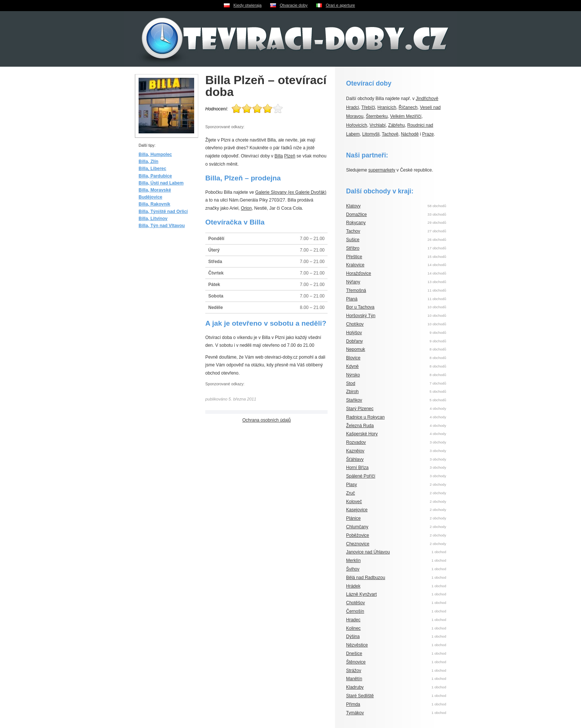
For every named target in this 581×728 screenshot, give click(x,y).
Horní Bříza (357, 468)
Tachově (390, 134)
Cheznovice (358, 544)
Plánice (353, 518)
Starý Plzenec (360, 409)
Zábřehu (397, 125)
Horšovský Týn (361, 316)
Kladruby (355, 687)
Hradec (353, 620)
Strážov (354, 671)
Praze (428, 134)
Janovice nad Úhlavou (368, 552)
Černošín (355, 611)
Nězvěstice (357, 645)
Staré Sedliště (360, 696)
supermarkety (382, 170)
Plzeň (290, 156)
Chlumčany (357, 527)
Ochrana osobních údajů (267, 420)
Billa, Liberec (152, 169)
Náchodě (410, 134)
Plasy (351, 485)
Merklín (353, 561)
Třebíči (368, 107)
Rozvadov (356, 442)
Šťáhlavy (355, 459)
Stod (351, 383)
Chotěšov (356, 603)
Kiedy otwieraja (248, 5)
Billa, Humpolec (155, 154)
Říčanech (408, 107)
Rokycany (356, 223)
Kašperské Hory (362, 434)
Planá (352, 299)
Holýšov (354, 333)
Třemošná (356, 290)
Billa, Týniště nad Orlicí (163, 212)
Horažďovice (358, 273)
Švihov (353, 569)
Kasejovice (357, 510)
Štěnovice (356, 662)
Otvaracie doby (294, 5)
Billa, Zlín (148, 162)
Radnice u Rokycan (365, 417)
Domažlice (356, 215)
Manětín (354, 679)
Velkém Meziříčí (406, 116)
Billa (279, 156)
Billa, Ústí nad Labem (161, 183)
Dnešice (354, 654)
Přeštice (354, 257)
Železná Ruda (360, 426)
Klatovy (353, 206)
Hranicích (387, 107)
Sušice (353, 240)
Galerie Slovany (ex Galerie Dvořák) (291, 192)
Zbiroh (352, 392)
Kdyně (352, 366)
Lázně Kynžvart (361, 594)
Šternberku (377, 116)
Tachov (353, 231)
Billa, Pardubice (155, 176)
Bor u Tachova (360, 307)
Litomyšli (371, 134)
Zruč (351, 493)
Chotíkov (355, 324)
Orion (246, 208)
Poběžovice (358, 535)
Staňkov (354, 400)
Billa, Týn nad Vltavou (162, 226)
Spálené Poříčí (361, 476)
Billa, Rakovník (154, 204)
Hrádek (353, 586)
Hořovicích (357, 125)
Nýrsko (353, 375)
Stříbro (353, 248)
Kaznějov (355, 451)
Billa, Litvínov (153, 219)
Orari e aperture (340, 5)
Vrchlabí (378, 125)
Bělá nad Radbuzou (366, 578)
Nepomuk (356, 349)
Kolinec (353, 628)
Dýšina (353, 636)
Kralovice (355, 265)
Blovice (353, 358)
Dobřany (354, 341)
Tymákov (355, 713)
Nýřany (353, 282)
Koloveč (354, 502)
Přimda (353, 704)
